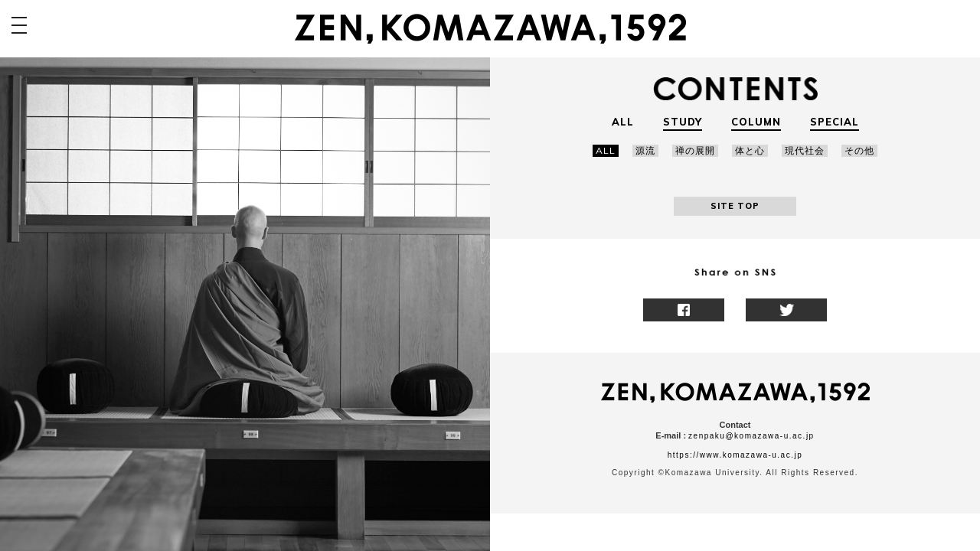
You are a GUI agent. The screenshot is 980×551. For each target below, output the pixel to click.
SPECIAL (835, 122)
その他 (859, 150)
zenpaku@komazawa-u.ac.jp (751, 436)
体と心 (750, 150)
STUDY (683, 122)
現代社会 (805, 150)
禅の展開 (695, 150)
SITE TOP (735, 206)
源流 (645, 150)
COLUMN (756, 122)
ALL (623, 122)
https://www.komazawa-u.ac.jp (735, 455)
